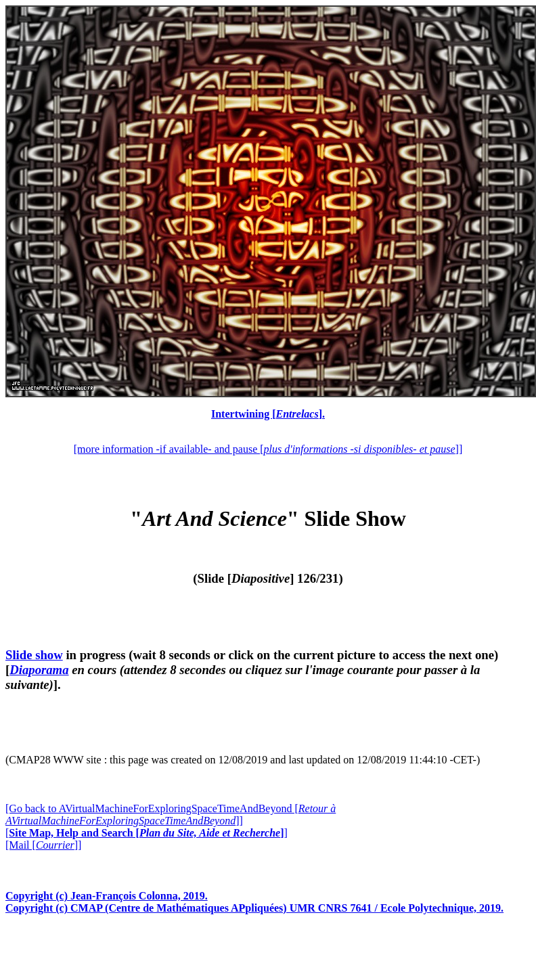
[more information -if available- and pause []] (268, 449)
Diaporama (39, 670)
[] (147, 833)
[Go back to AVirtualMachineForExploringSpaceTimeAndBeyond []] (171, 815)
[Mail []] (43, 845)
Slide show (34, 655)
